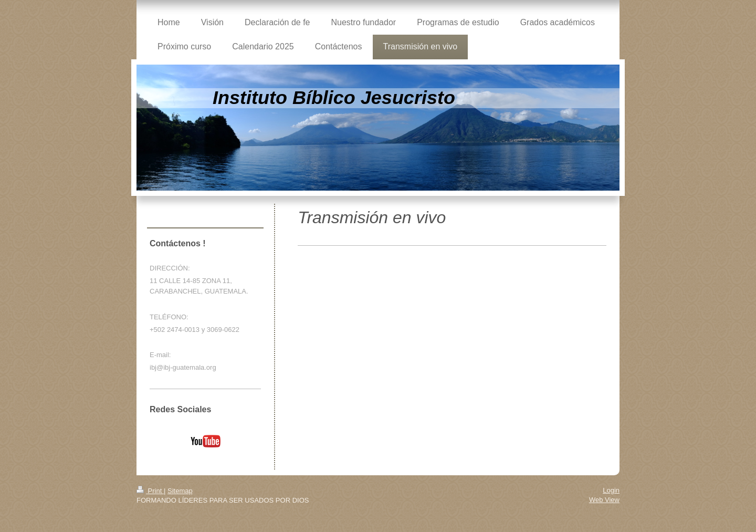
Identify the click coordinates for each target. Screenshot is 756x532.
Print (150, 491)
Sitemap (180, 491)
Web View (604, 500)
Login (611, 490)
